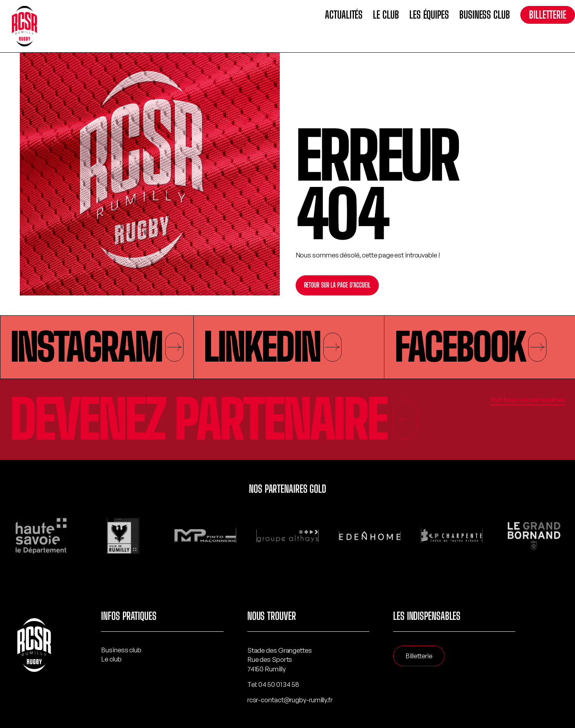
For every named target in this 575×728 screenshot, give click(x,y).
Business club (485, 15)
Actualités (344, 15)
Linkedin (273, 347)
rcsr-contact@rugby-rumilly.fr (290, 700)
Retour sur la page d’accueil (337, 285)
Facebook (471, 347)
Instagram (97, 347)
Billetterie (548, 15)
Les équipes (429, 15)
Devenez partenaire (214, 419)
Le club (386, 15)
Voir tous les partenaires (528, 399)
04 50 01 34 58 (279, 684)
